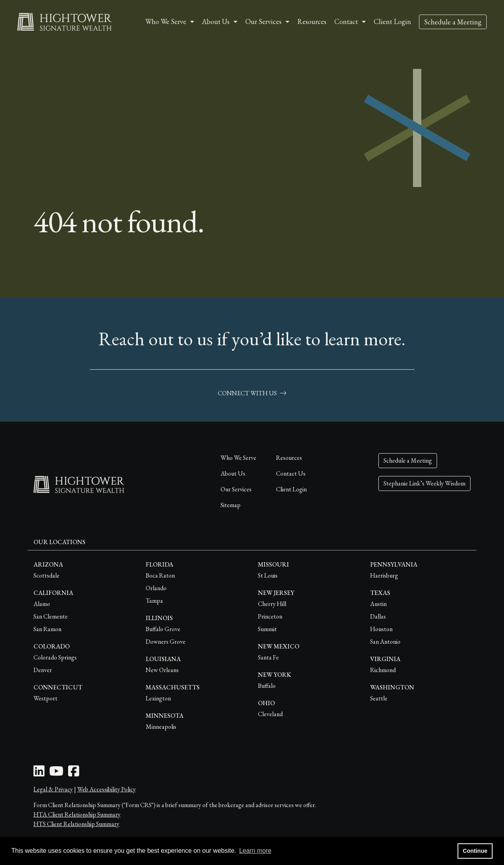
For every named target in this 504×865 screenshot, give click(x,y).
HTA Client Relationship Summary (77, 814)
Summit (267, 629)
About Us (233, 473)
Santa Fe (268, 657)
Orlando (156, 588)
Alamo (42, 604)
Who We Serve (238, 458)
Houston (381, 629)
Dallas (378, 616)
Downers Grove (166, 642)
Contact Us (291, 473)
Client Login (392, 21)
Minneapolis (161, 727)
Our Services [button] (263, 21)
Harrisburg (384, 575)
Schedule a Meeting (453, 22)
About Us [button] (216, 21)
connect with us (252, 393)
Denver (43, 670)
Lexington (158, 698)
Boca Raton (160, 575)
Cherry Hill (272, 604)
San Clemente (51, 616)
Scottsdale (46, 575)
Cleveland (270, 714)
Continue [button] (475, 851)
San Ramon (47, 629)
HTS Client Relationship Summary (76, 824)
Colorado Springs (55, 657)
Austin (378, 604)
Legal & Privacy (53, 789)
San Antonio (385, 642)
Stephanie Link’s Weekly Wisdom (424, 483)
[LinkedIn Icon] (39, 773)
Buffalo (267, 686)
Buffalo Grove (163, 629)
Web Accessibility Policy (107, 789)
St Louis (268, 575)
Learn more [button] (255, 851)
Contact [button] (346, 21)
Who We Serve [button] (166, 21)
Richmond (383, 670)
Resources (312, 21)
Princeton (270, 616)
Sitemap (231, 505)
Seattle (379, 698)
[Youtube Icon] (56, 773)
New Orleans (162, 670)
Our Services (236, 489)
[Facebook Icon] (74, 773)
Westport (45, 698)
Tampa (154, 601)
